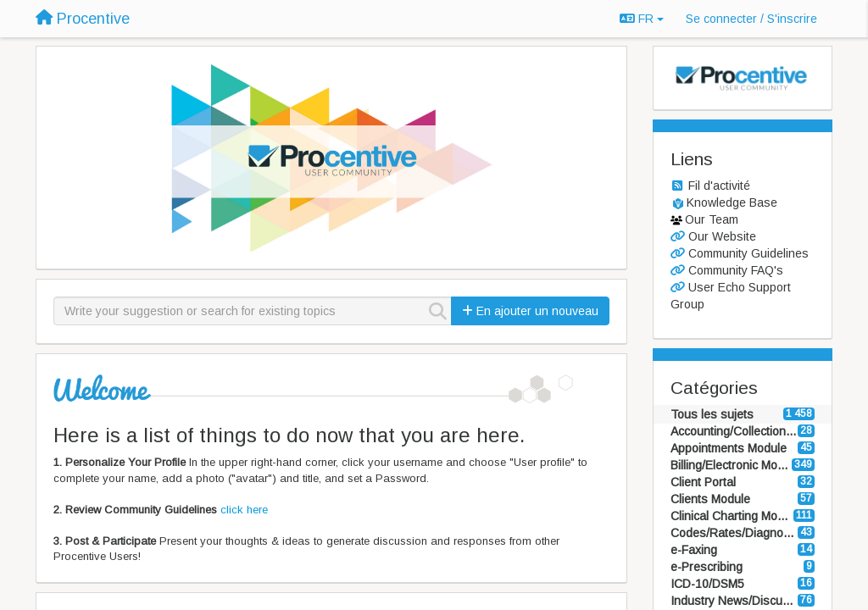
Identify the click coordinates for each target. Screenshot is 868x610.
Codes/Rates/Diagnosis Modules (734, 533)
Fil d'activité (719, 186)
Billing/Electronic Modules (732, 465)
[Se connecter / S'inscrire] (751, 19)
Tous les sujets (712, 414)
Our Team (712, 219)
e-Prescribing (707, 567)
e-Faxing (694, 550)
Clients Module (710, 499)
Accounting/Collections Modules (734, 431)
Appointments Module (729, 448)
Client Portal (703, 482)
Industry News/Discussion (734, 601)
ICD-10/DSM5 (707, 584)
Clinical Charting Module (732, 516)
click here (244, 510)
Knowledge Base (732, 202)
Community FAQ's (736, 270)
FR (642, 19)
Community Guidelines (748, 253)
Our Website (722, 236)
